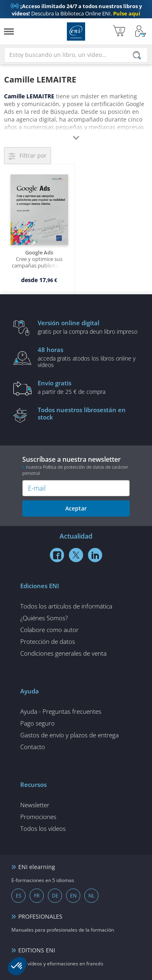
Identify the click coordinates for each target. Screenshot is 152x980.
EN (73, 896)
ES (19, 896)
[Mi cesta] (119, 32)
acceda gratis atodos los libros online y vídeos (88, 357)
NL (91, 896)
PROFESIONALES (40, 916)
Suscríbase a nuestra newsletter (76, 465)
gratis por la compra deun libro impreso (88, 327)
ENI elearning (37, 867)
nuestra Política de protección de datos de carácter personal (75, 470)
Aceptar (76, 508)
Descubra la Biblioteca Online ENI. (76, 10)
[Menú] (9, 32)
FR (37, 896)
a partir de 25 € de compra (88, 387)
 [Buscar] (137, 56)
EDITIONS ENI (37, 950)
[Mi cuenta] (141, 32)
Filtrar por (33, 155)
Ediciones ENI (76, 32)
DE (55, 896)
